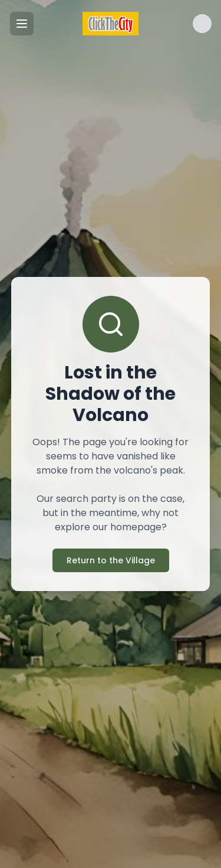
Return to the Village (111, 560)
